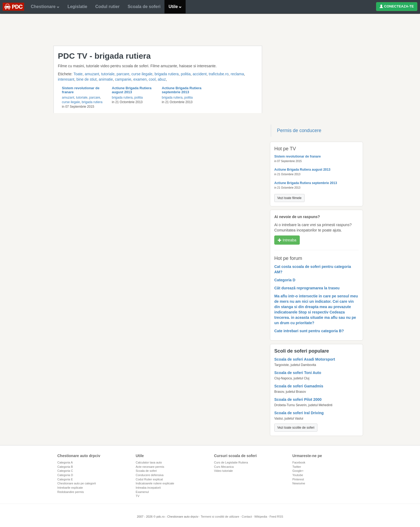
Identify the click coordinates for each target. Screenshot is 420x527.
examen (140, 79)
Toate (78, 74)
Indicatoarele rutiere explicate (155, 483)
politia (186, 74)
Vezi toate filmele (289, 198)
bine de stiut (87, 79)
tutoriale (108, 74)
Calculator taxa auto (149, 462)
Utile (175, 7)
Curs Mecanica (224, 467)
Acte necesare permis (150, 467)
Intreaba (287, 240)
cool (152, 79)
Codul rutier (108, 7)
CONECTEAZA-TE (397, 6)
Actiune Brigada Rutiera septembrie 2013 (182, 90)
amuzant (92, 74)
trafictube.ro (219, 74)
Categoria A (65, 462)
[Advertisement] (210, 29)
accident (200, 74)
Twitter (297, 467)
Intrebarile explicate (70, 488)
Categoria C (65, 471)
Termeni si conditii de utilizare (220, 517)
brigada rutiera (167, 74)
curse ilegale (142, 74)
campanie (123, 79)
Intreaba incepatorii (148, 488)
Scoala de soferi (144, 7)
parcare (123, 74)
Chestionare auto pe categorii (77, 483)
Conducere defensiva (150, 475)
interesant (66, 79)
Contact (247, 517)
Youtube (298, 475)
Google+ (298, 471)
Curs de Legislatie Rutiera (231, 462)
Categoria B (65, 467)
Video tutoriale (223, 471)
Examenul (142, 492)
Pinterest (298, 479)
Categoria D (65, 475)
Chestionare (45, 7)
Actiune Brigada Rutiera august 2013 (132, 90)
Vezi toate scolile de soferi (296, 428)
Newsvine (299, 483)
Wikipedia (261, 517)
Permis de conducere (299, 130)
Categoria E (65, 479)
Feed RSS (276, 517)
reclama (237, 74)
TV (138, 496)
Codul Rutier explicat (149, 479)
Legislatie (77, 7)
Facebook (299, 462)
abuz (162, 79)
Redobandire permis (71, 492)
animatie (106, 79)
